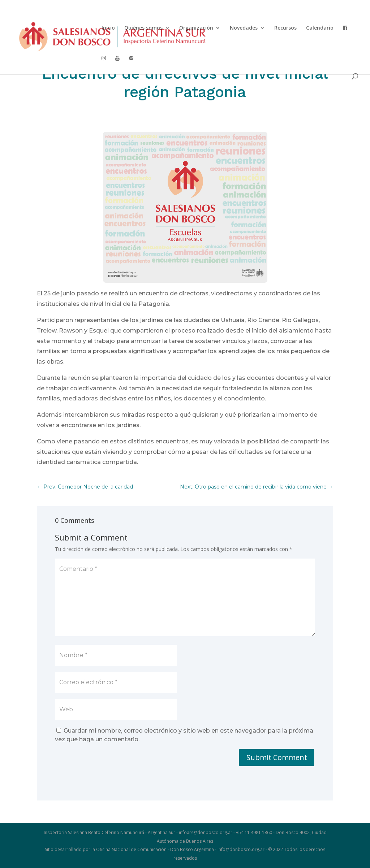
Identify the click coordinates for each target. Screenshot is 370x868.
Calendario (320, 28)
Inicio (108, 28)
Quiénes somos (143, 28)
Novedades (244, 28)
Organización (196, 28)
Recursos (285, 28)
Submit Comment (277, 757)
